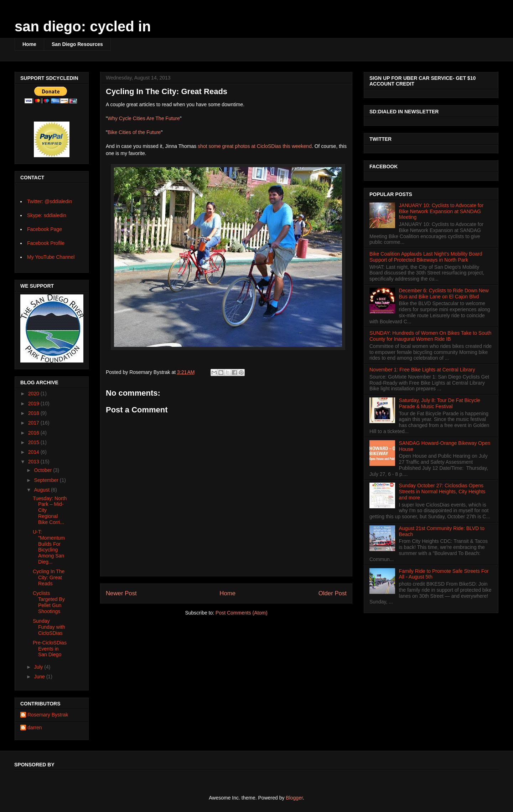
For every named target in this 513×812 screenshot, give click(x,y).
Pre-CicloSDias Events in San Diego (50, 649)
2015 (34, 442)
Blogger (294, 798)
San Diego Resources (77, 44)
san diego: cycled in (83, 26)
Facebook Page (45, 229)
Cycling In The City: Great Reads (49, 577)
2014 (34, 452)
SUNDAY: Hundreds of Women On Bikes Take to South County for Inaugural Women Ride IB (430, 336)
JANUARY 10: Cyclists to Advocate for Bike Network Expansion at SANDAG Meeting (441, 211)
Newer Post (121, 593)
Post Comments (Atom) (241, 613)
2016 (34, 433)
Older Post (333, 593)
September (47, 480)
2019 (34, 404)
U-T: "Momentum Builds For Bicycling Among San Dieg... (49, 547)
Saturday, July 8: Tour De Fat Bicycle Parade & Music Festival (440, 403)
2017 (34, 423)
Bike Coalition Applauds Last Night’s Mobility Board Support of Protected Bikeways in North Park (426, 257)
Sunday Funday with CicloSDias (49, 627)
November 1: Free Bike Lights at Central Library (422, 370)
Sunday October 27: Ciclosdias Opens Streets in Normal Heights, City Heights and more (442, 492)
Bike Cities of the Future (134, 132)
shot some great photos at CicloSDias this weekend (255, 146)
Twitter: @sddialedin (50, 201)
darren (35, 728)
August (42, 490)
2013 (34, 462)
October (43, 470)
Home (29, 44)
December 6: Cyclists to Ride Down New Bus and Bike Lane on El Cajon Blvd (444, 294)
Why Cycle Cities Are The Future (144, 118)
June (40, 677)
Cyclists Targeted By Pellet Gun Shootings (49, 602)
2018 (34, 413)
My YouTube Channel (51, 257)
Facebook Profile (46, 243)
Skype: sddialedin (47, 215)
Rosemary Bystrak (48, 715)
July (39, 667)
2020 (34, 394)
